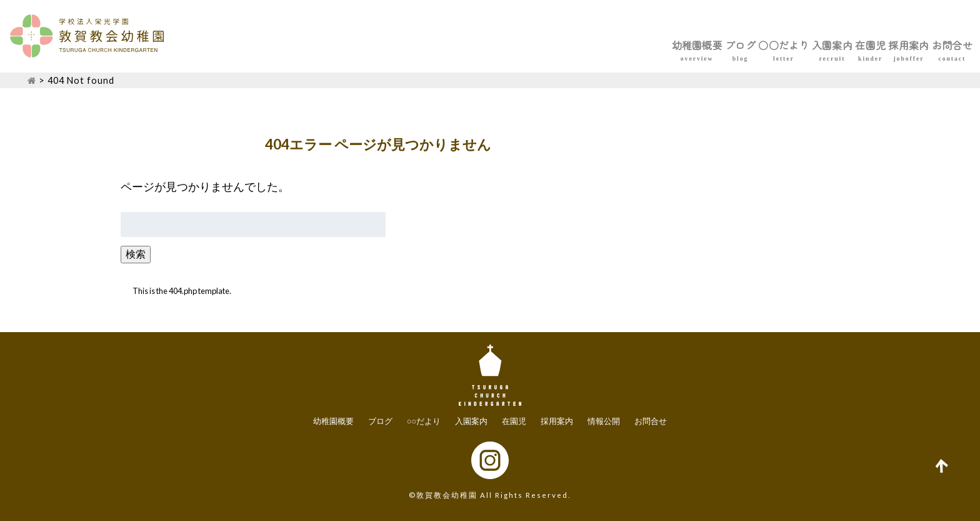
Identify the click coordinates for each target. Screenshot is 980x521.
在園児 (804, 45)
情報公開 (604, 421)
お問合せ (939, 45)
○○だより (664, 45)
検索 (136, 254)
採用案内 (869, 45)
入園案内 (740, 45)
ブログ (594, 45)
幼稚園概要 (524, 45)
